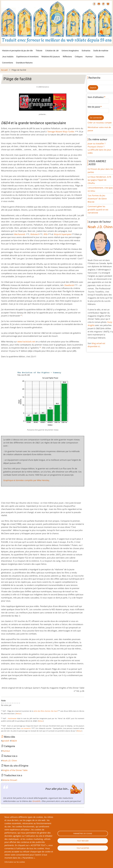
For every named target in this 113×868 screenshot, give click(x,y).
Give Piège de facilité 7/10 (14, 703)
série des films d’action (46, 711)
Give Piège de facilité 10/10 (19, 703)
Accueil (4, 70)
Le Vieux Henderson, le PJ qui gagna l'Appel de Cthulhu (99, 180)
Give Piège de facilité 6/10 (12, 703)
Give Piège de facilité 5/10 (11, 703)
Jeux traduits (8, 57)
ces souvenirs (26, 728)
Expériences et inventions (27, 57)
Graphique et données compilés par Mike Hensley (26, 480)
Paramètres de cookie (83, 833)
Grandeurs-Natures (24, 63)
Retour (18, 714)
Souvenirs (100, 57)
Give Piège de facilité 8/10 (16, 703)
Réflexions (67, 57)
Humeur (89, 57)
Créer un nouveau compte (100, 123)
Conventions (8, 63)
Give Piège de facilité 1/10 (4, 703)
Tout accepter (83, 848)
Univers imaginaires (70, 51)
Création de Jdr (52, 51)
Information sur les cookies (15, 862)
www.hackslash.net (26, 342)
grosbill (6, 741)
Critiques (79, 57)
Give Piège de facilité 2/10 (5, 703)
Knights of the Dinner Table (15, 770)
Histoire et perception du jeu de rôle (17, 51)
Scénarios (86, 51)
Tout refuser (83, 841)
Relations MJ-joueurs (51, 57)
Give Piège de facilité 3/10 (7, 703)
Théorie (39, 51)
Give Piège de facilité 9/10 (18, 703)
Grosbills (36, 801)
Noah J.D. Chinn (10, 761)
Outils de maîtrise (101, 51)
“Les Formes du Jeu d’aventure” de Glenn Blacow (97, 199)
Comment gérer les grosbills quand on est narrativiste (98, 210)
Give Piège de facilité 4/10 (9, 703)
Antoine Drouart (10, 780)
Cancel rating (2, 703)
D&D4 (14, 741)
